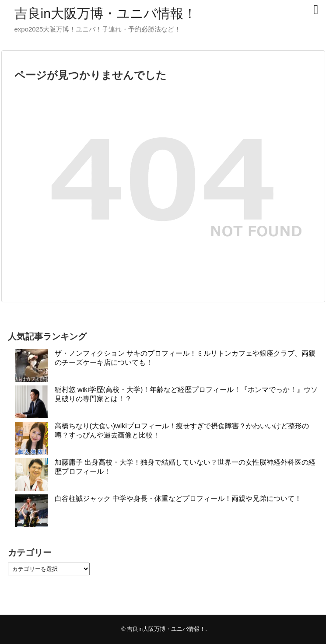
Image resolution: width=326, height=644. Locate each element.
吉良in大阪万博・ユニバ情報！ (105, 13)
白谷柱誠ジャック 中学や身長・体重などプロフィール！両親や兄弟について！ (178, 499)
